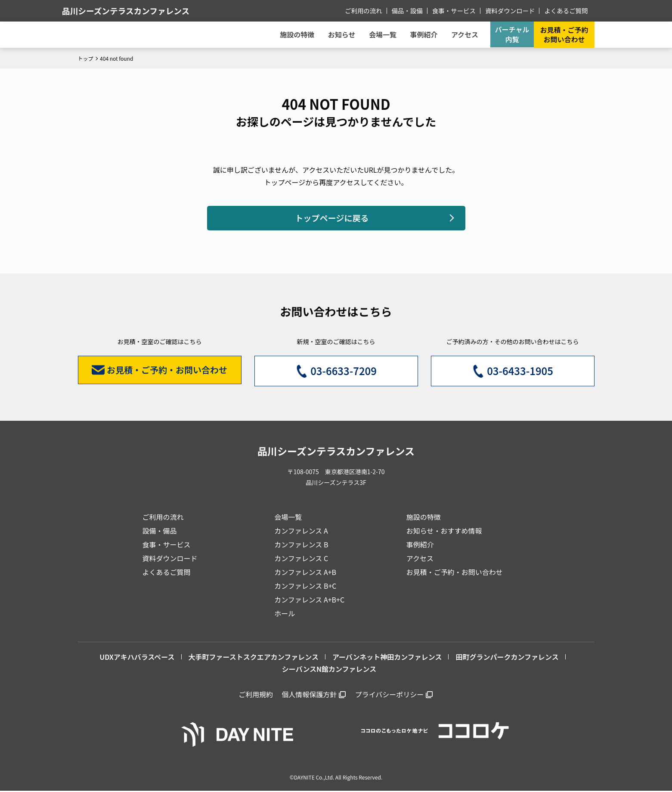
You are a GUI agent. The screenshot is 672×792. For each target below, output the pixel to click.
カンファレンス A (301, 532)
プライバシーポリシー (390, 696)
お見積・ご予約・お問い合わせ (455, 573)
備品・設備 (412, 10)
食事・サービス (458, 10)
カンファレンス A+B (305, 573)
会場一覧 (288, 518)
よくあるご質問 (567, 10)
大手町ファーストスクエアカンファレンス (254, 658)
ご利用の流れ (369, 10)
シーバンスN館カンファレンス (329, 671)
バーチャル (511, 34)
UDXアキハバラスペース (137, 658)
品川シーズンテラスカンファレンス (146, 11)
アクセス (420, 559)
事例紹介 (420, 34)
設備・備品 (160, 532)
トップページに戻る (332, 219)
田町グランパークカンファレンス (507, 658)
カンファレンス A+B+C (309, 601)
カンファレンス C (301, 559)
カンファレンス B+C (305, 587)
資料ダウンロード (512, 10)
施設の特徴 (424, 518)
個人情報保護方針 (309, 696)
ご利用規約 (256, 696)
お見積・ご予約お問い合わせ (564, 34)
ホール (285, 615)
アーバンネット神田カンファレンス (387, 658)
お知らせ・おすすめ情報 (444, 532)
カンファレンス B (301, 546)
